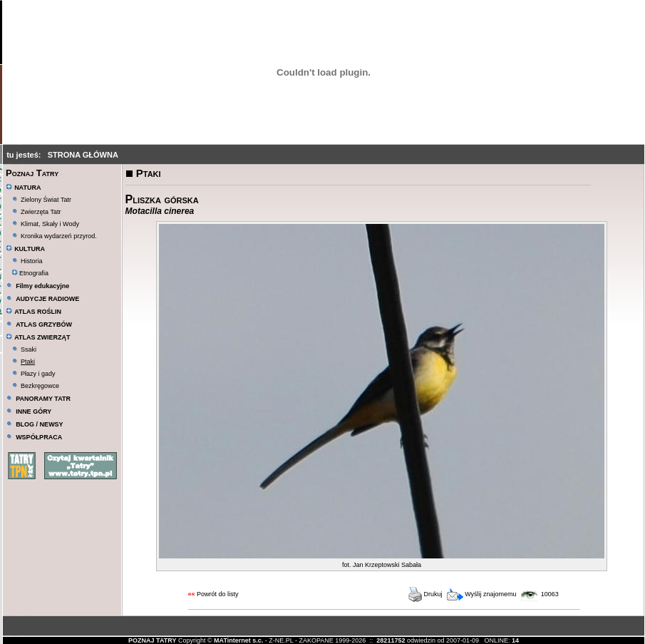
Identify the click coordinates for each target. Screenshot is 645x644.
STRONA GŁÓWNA (83, 155)
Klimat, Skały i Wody (50, 224)
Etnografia (30, 273)
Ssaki (29, 349)
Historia (32, 261)
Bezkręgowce (40, 386)
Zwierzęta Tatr (41, 212)
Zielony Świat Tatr (46, 200)
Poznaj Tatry (32, 173)
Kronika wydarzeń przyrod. (59, 236)
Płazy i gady (38, 374)
